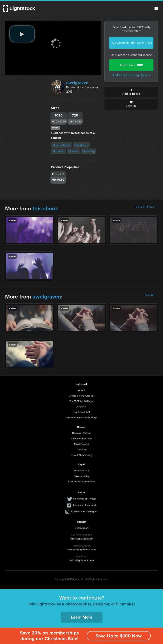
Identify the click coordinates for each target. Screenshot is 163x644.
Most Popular (82, 444)
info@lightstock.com (82, 539)
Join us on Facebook (84, 505)
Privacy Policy (82, 476)
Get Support (81, 528)
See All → (151, 295)
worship (89, 151)
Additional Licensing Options (131, 75)
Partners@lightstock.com (82, 549)
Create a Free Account (82, 396)
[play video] (22, 34)
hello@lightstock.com (82, 560)
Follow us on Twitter (85, 499)
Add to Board (131, 92)
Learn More (82, 617)
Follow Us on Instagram (85, 511)
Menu (156, 8)
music (73, 151)
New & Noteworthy (82, 455)
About (82, 390)
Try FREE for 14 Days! (81, 401)
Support (82, 406)
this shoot (45, 208)
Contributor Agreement (81, 481)
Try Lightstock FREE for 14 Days (131, 43)
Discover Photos (82, 433)
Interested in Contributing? (81, 417)
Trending (81, 449)
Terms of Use (81, 470)
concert (58, 151)
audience (81, 145)
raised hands (61, 145)
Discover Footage (81, 438)
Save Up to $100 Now (119, 636)
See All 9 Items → (146, 207)
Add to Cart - (131, 65)
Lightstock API (82, 412)
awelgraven (77, 83)
